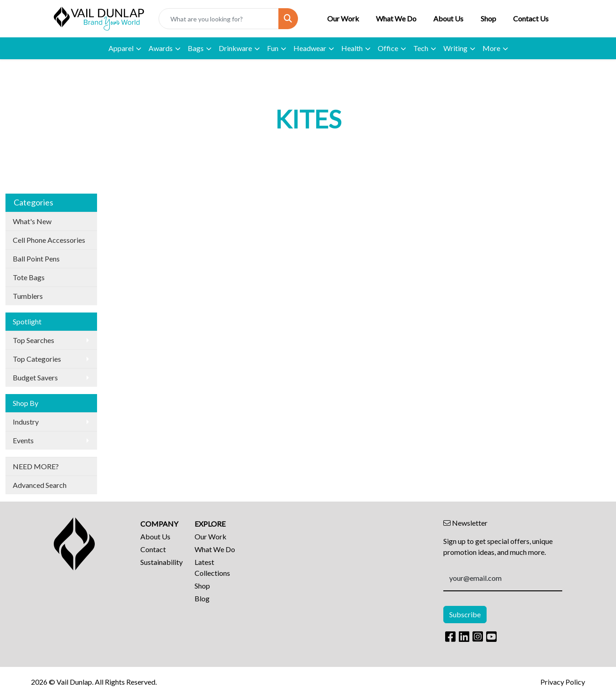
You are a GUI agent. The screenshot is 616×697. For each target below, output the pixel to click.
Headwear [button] (310, 48)
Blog (202, 598)
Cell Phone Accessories (49, 240)
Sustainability (162, 562)
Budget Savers (35, 377)
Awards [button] (161, 48)
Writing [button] (455, 48)
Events (23, 440)
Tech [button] (421, 48)
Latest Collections (212, 567)
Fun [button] (273, 48)
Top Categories (37, 359)
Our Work (343, 18)
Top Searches (33, 340)
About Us (448, 18)
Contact (153, 549)
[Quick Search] (219, 19)
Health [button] (352, 48)
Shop (488, 18)
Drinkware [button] (235, 48)
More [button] (491, 48)
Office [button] (388, 48)
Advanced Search (40, 485)
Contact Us (531, 18)
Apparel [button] (121, 48)
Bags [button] (196, 48)
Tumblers (28, 296)
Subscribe (465, 614)
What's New (32, 221)
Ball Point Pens (36, 259)
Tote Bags (29, 277)
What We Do (396, 18)
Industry (26, 422)
